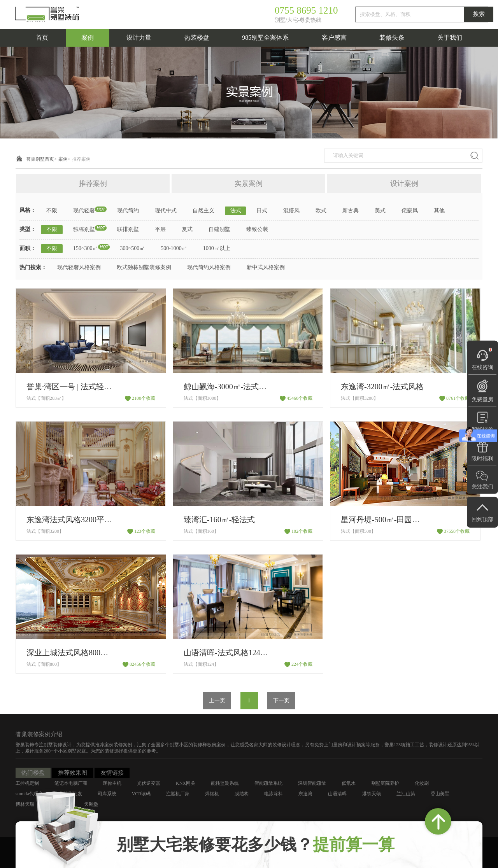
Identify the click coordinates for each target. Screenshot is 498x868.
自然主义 (203, 211)
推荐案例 (81, 159)
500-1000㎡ (174, 248)
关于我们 (450, 38)
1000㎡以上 (217, 248)
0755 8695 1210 (306, 10)
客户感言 (334, 38)
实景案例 (249, 184)
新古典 (351, 211)
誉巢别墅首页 (40, 159)
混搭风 (291, 211)
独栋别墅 (84, 229)
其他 (439, 211)
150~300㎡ (86, 248)
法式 (236, 211)
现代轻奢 (84, 211)
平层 (160, 229)
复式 (187, 229)
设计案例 (404, 184)
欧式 (321, 211)
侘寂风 (410, 211)
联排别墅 (128, 229)
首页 (42, 38)
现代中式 (166, 211)
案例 (88, 38)
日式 (262, 211)
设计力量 (139, 38)
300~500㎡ (133, 248)
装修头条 (392, 38)
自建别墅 (219, 229)
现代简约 (128, 211)
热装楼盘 (197, 38)
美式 (380, 211)
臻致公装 (257, 229)
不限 (52, 211)
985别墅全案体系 (265, 38)
